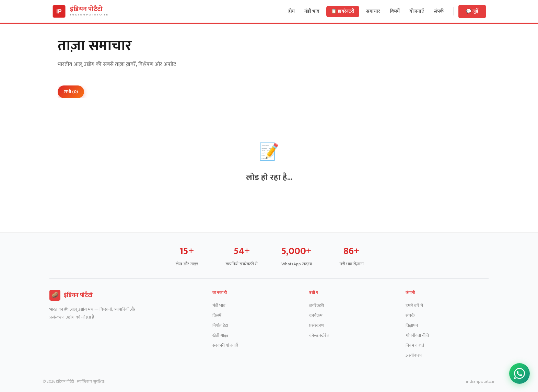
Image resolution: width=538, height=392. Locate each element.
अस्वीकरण (414, 355)
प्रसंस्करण (317, 325)
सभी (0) (71, 92)
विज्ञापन (412, 325)
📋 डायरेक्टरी (343, 11)
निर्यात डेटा (220, 325)
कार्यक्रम (316, 315)
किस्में (217, 315)
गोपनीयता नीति (417, 335)
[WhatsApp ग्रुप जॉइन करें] (519, 373)
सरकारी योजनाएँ (225, 345)
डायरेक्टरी (317, 305)
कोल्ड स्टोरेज (319, 335)
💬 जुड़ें (472, 11)
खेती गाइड (220, 335)
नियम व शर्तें (415, 345)
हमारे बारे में (414, 305)
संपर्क (410, 315)
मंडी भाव (219, 305)
